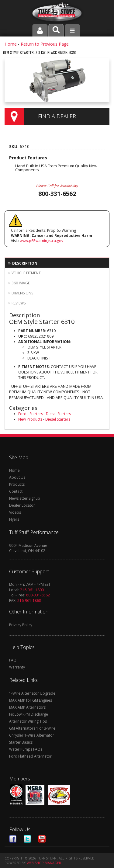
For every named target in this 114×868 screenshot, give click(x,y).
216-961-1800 (32, 590)
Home (11, 44)
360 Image (21, 283)
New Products (30, 419)
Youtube (42, 839)
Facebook (13, 839)
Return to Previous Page (45, 44)
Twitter (27, 839)
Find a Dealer (57, 116)
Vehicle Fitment (26, 273)
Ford (22, 414)
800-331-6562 (38, 595)
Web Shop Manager (44, 863)
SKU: (14, 146)
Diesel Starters (58, 414)
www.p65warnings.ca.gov (41, 241)
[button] (56, 30)
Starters (36, 414)
